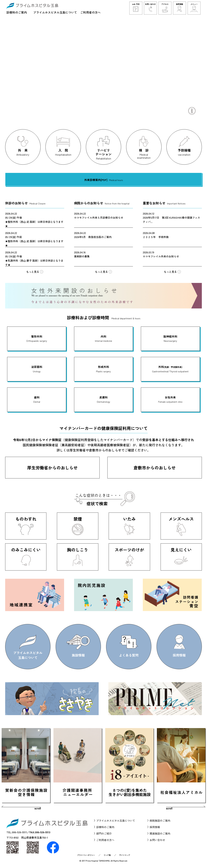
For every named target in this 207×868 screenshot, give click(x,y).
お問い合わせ (157, 840)
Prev (22, 808)
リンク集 (107, 855)
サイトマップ (125, 855)
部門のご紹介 (104, 833)
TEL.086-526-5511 (17, 832)
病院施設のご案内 (160, 820)
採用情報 (155, 827)
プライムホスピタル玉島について (55, 12)
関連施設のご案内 (160, 833)
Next (185, 808)
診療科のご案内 (17, 12)
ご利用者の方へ (90, 12)
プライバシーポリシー (86, 855)
